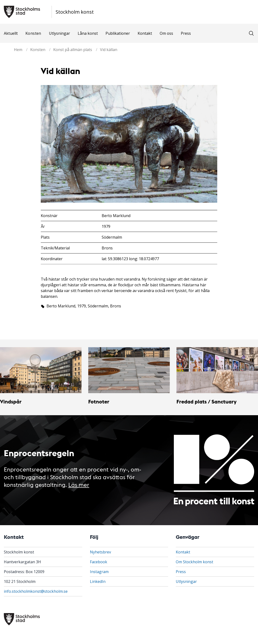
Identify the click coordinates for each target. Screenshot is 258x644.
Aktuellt (11, 33)
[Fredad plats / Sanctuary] (217, 370)
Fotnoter (99, 401)
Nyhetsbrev (100, 552)
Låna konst (88, 33)
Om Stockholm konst (194, 562)
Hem (18, 50)
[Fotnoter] (129, 370)
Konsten (33, 33)
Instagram (99, 572)
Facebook (99, 562)
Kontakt (145, 33)
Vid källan (109, 50)
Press (186, 33)
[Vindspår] (41, 370)
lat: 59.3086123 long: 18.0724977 (130, 259)
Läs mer (79, 484)
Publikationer (118, 33)
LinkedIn (98, 581)
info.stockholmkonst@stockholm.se (36, 591)
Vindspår (11, 401)
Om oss (166, 33)
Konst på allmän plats (73, 50)
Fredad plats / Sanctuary (206, 401)
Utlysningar (59, 33)
